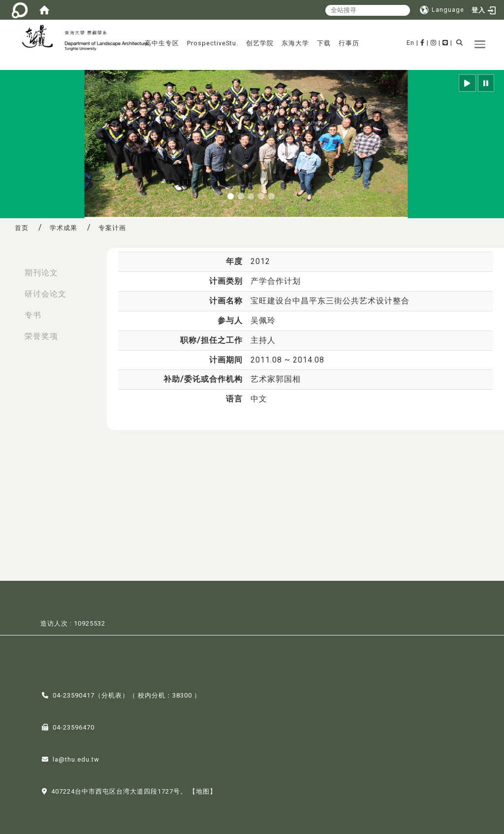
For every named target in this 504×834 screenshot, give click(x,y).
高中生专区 (162, 43)
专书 (33, 315)
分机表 (112, 694)
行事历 (349, 43)
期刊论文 (41, 273)
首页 (22, 228)
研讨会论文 (46, 294)
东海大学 (295, 43)
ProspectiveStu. (213, 43)
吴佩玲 (263, 320)
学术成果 (63, 228)
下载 (324, 43)
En (410, 43)
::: (10, 268)
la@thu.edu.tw (76, 758)
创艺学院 (260, 43)
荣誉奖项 (41, 336)
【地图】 (203, 790)
